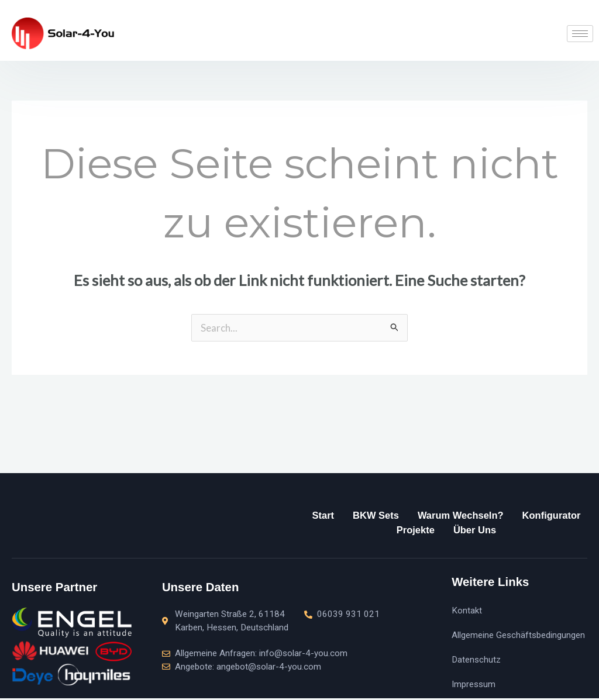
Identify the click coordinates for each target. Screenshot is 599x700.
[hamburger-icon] (580, 34)
